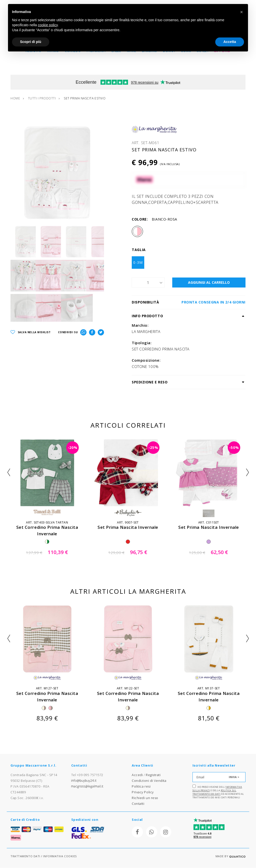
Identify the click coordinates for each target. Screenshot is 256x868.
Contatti (138, 804)
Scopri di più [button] (31, 42)
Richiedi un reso (145, 798)
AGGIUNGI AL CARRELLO (209, 283)
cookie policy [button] (48, 25)
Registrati (153, 775)
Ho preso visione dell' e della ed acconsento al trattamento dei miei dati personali (218, 792)
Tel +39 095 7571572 (87, 775)
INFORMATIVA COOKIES (60, 856)
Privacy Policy (143, 792)
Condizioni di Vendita (149, 781)
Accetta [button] (230, 42)
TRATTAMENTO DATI (25, 856)
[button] (241, 12)
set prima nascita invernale (128, 527)
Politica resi (141, 786)
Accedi (137, 775)
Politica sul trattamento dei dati (214, 792)
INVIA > (234, 777)
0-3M (138, 263)
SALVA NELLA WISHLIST (31, 335)
